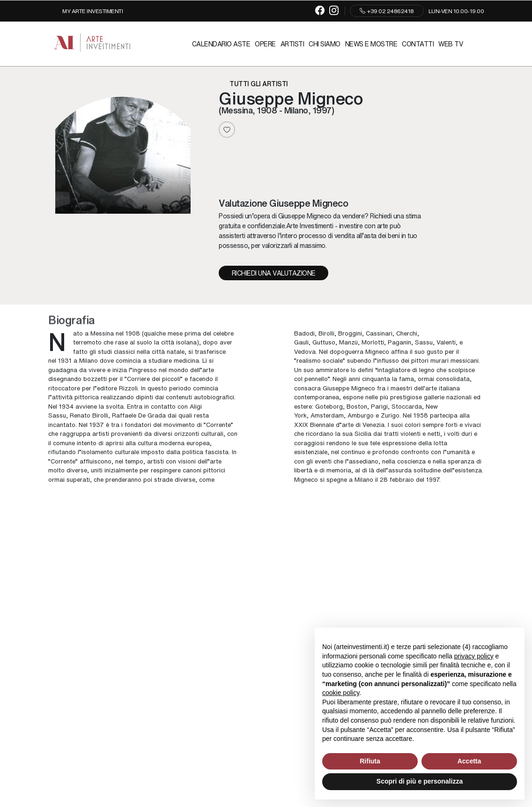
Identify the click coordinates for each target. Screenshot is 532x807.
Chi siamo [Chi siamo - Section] (325, 44)
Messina (102, 333)
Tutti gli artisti (259, 83)
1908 (133, 333)
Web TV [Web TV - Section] (451, 44)
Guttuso (324, 342)
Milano (89, 361)
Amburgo (361, 415)
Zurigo (390, 415)
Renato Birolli (89, 415)
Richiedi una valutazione (274, 273)
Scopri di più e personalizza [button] (420, 781)
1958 (421, 415)
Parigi (379, 406)
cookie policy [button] (341, 693)
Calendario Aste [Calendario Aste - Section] (221, 44)
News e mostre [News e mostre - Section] (371, 44)
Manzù (348, 342)
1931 (65, 361)
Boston (357, 406)
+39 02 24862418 (387, 11)
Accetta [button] (469, 761)
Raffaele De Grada (139, 415)
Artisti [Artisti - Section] (292, 44)
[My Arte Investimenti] (85, 11)
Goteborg (329, 406)
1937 (97, 424)
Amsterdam (327, 415)
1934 (66, 406)
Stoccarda (407, 406)
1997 (433, 479)
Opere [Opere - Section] (265, 44)
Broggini (350, 333)
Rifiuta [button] (370, 761)
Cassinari (379, 333)
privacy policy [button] (474, 656)
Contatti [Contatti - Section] (418, 44)
